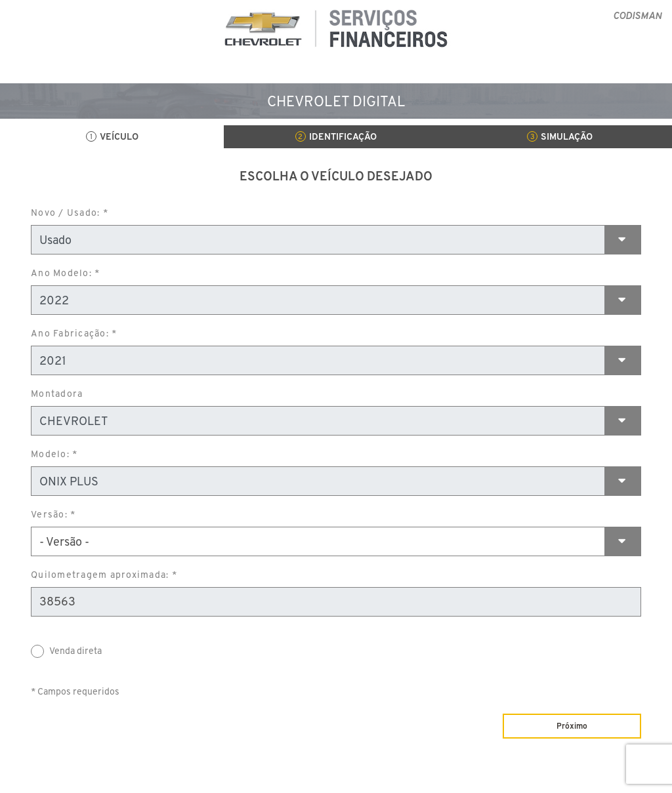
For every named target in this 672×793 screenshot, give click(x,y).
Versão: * (53, 514)
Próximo (572, 726)
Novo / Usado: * (70, 213)
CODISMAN (637, 15)
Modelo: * (54, 454)
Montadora (57, 394)
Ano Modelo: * (65, 273)
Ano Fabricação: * (74, 333)
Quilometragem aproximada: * (104, 575)
